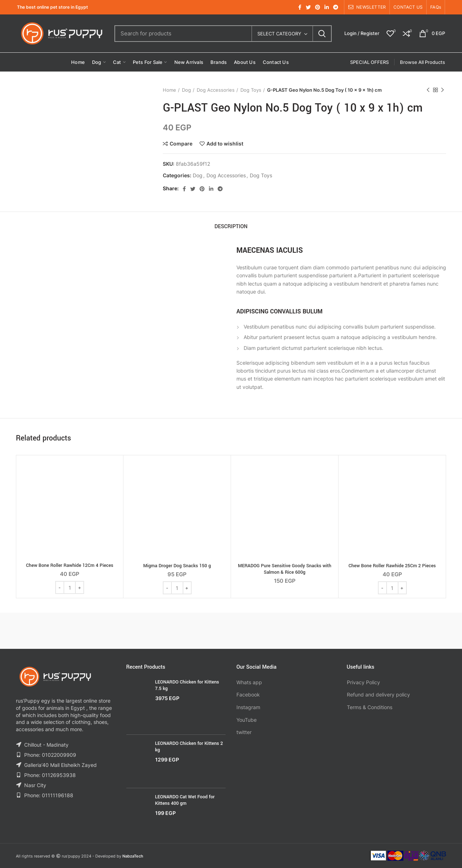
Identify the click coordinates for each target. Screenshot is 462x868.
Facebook (248, 695)
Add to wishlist (225, 144)
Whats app (249, 682)
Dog (186, 90)
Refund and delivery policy (378, 695)
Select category (279, 34)
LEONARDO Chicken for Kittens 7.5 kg (187, 685)
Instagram (248, 707)
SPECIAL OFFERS (369, 62)
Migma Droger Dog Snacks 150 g (177, 566)
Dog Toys (251, 90)
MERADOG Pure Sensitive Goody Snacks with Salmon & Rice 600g (285, 569)
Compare (181, 144)
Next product (443, 90)
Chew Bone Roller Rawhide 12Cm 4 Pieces (70, 565)
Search (322, 34)
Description (231, 227)
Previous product (428, 90)
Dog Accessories (216, 90)
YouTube (247, 720)
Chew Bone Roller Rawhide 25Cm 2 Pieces (392, 566)
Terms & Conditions (370, 707)
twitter (244, 732)
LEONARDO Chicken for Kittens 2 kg (189, 747)
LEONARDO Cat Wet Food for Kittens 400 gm (185, 800)
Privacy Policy (363, 682)
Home (169, 90)
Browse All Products (422, 62)
